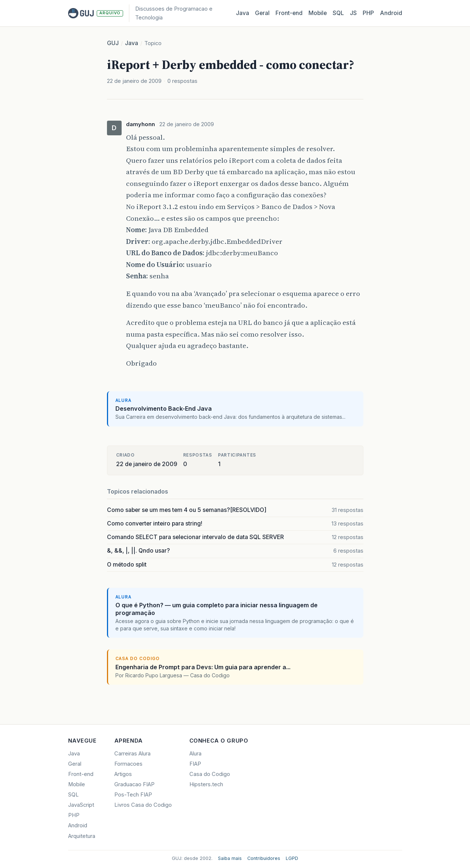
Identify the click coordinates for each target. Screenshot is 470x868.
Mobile (318, 13)
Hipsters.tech (206, 784)
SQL (338, 13)
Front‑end (289, 13)
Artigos (123, 774)
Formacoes (128, 764)
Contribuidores (264, 858)
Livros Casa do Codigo (143, 805)
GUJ (113, 43)
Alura (195, 754)
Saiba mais (230, 858)
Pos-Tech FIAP (133, 795)
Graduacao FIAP (134, 784)
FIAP (195, 764)
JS (353, 13)
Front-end (81, 774)
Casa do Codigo (210, 774)
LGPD (292, 858)
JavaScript (81, 805)
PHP (368, 13)
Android (391, 13)
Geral (262, 13)
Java (243, 13)
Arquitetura (82, 836)
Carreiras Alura (132, 754)
